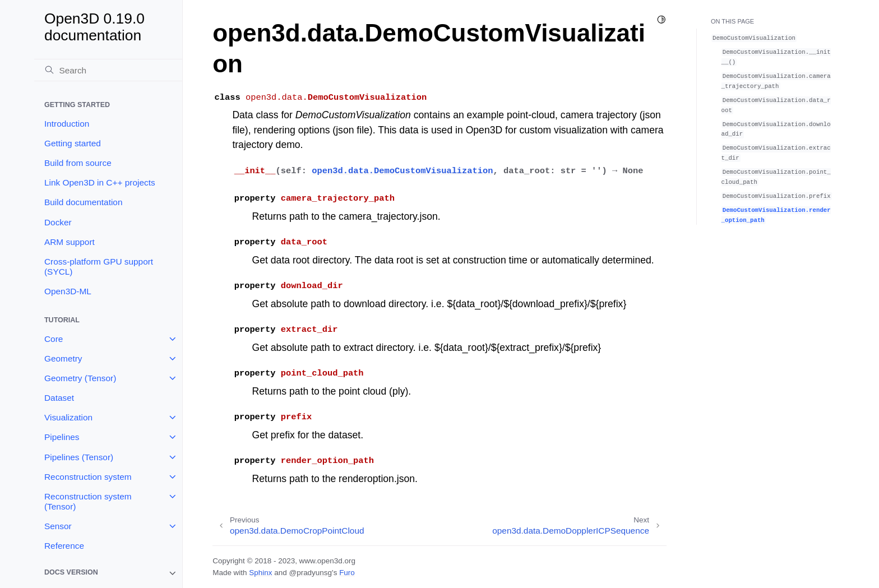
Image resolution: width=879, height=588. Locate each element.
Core (54, 339)
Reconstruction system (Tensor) (88, 501)
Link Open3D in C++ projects (100, 182)
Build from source (78, 163)
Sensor (58, 526)
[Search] (108, 70)
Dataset (59, 398)
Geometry (63, 358)
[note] (108, 573)
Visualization (68, 417)
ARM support (70, 242)
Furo (347, 573)
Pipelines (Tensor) (79, 457)
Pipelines (62, 437)
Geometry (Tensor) (80, 378)
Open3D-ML (68, 291)
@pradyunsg (310, 573)
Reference (64, 546)
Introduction (67, 124)
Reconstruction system (88, 477)
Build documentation (83, 202)
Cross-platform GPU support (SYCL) (99, 267)
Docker (58, 222)
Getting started (73, 143)
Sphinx (260, 573)
